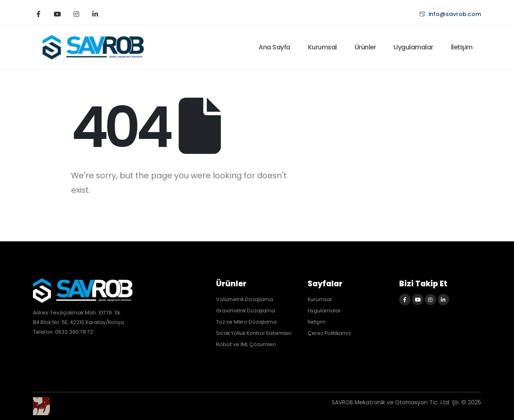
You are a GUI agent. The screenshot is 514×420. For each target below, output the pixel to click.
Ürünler (365, 47)
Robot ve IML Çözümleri (246, 344)
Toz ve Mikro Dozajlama (246, 322)
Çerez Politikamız (329, 333)
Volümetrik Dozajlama (245, 299)
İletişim (462, 47)
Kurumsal (322, 47)
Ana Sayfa (274, 47)
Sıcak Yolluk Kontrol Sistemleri (254, 333)
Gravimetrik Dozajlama (246, 311)
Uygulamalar (413, 47)
